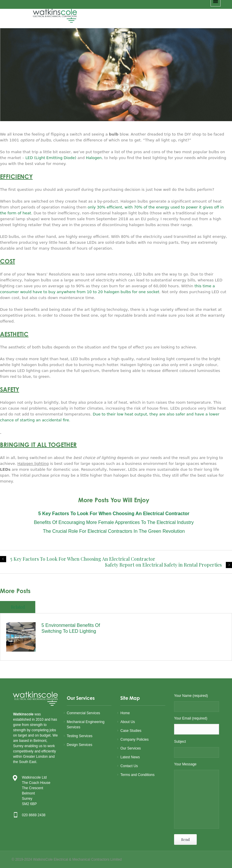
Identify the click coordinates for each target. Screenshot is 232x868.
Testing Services (80, 736)
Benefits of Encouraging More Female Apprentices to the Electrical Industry (114, 522)
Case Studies (131, 731)
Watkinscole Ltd (34, 777)
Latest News (130, 757)
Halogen (94, 158)
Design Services (80, 745)
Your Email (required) (197, 726)
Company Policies (134, 740)
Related (18, 607)
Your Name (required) (197, 703)
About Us (127, 722)
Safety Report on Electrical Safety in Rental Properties (163, 565)
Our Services (130, 748)
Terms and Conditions (137, 775)
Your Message (197, 797)
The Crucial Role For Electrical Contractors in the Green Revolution (114, 531)
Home (125, 713)
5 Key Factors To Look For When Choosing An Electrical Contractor (83, 559)
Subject (197, 749)
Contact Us (129, 766)
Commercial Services (83, 713)
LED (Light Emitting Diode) (51, 158)
